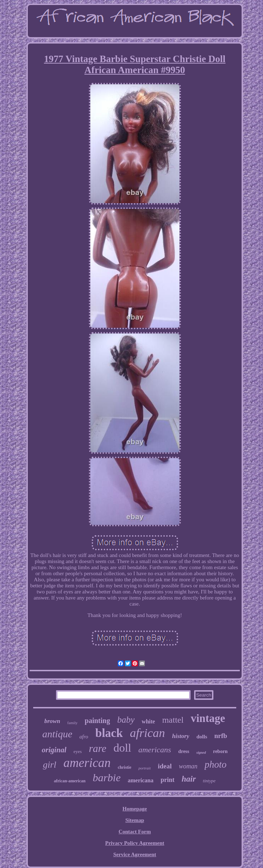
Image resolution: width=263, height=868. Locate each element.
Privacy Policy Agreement (135, 843)
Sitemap (135, 820)
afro (84, 737)
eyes (78, 751)
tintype (209, 781)
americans (155, 750)
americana (141, 780)
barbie (107, 777)
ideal (165, 766)
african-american (70, 781)
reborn (220, 751)
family (73, 723)
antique (57, 734)
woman (188, 766)
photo (216, 764)
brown (52, 721)
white (148, 721)
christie (125, 767)
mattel (173, 720)
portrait (145, 768)
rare (98, 748)
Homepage (135, 809)
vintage (208, 718)
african (147, 733)
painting (97, 721)
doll (122, 748)
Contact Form (135, 832)
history (181, 736)
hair (189, 779)
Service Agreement (135, 854)
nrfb (221, 736)
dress (184, 751)
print (168, 780)
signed (201, 752)
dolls (202, 737)
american (87, 763)
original (54, 750)
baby (126, 720)
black (109, 733)
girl (50, 765)
